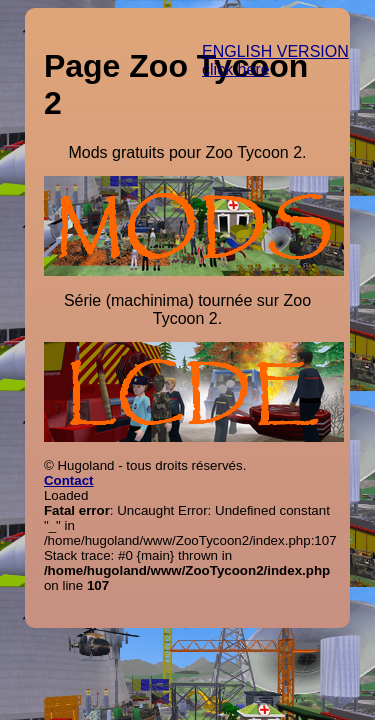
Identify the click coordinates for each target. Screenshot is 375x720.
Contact (69, 480)
